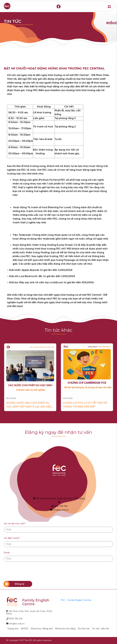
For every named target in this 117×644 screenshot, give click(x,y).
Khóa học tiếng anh (42, 629)
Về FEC (25, 629)
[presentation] (27, 571)
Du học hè (84, 629)
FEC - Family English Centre (76, 600)
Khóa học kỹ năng (65, 629)
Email (7, 553)
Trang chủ (13, 629)
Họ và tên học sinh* (15, 524)
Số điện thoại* (12, 538)
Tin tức (96, 629)
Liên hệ (105, 629)
